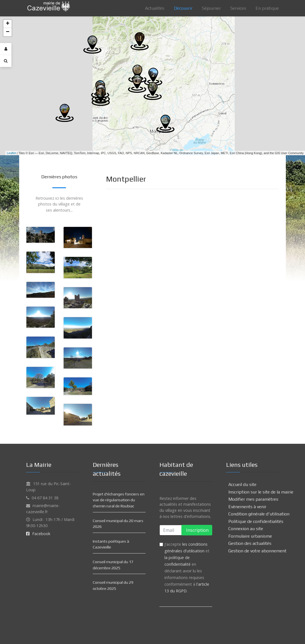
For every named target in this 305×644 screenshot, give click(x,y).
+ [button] (8, 24)
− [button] (8, 32)
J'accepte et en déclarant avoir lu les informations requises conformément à (187, 567)
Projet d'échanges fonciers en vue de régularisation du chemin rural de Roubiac (119, 500)
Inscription (197, 530)
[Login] (6, 49)
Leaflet (11, 153)
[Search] (6, 61)
